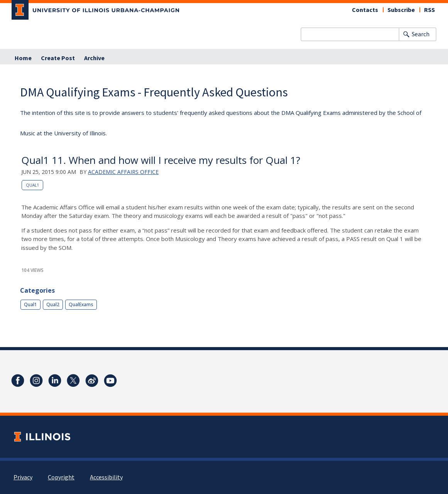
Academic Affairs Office (123, 172)
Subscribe (401, 10)
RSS (429, 10)
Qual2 (53, 304)
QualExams (81, 304)
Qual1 (32, 185)
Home (23, 58)
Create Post (58, 58)
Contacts (365, 10)
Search (421, 34)
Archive (94, 58)
